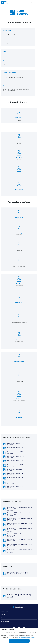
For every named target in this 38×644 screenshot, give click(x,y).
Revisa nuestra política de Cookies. (26, 637)
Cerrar (19, 641)
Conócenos (4, 611)
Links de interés (6, 621)
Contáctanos (5, 618)
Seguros (4, 615)
